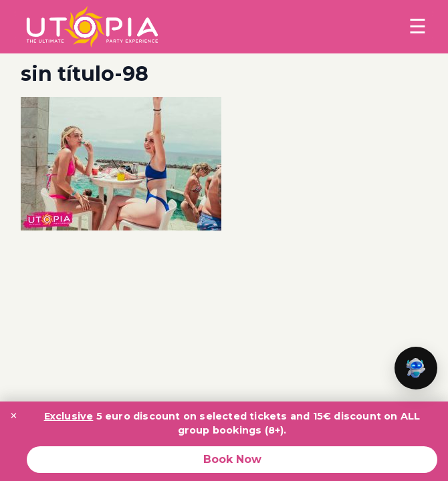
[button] (416, 368)
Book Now (232, 459)
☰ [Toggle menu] (418, 26)
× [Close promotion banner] (14, 416)
